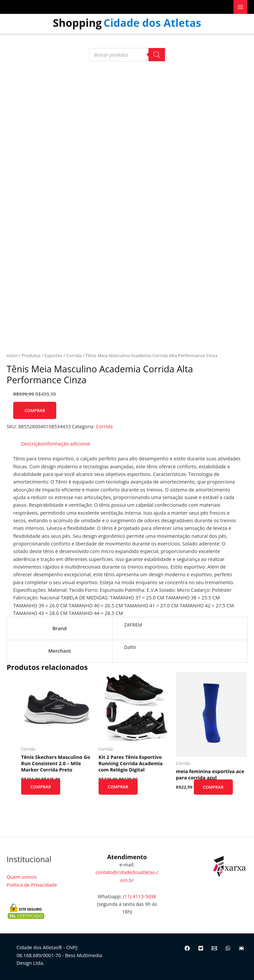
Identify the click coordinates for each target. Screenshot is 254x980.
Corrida (74, 355)
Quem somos (22, 877)
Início (12, 355)
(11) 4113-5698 (140, 896)
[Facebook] (187, 948)
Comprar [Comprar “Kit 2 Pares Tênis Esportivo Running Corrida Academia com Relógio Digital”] (120, 787)
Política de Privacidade (32, 885)
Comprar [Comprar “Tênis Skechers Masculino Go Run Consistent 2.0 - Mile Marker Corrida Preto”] (43, 787)
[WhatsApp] (228, 948)
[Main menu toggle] (240, 7)
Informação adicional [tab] (67, 443)
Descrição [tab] (32, 443)
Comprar (35, 410)
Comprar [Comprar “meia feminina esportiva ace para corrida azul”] (215, 787)
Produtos (31, 355)
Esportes (53, 355)
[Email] (214, 948)
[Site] (241, 948)
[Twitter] (201, 948)
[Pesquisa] (157, 55)
